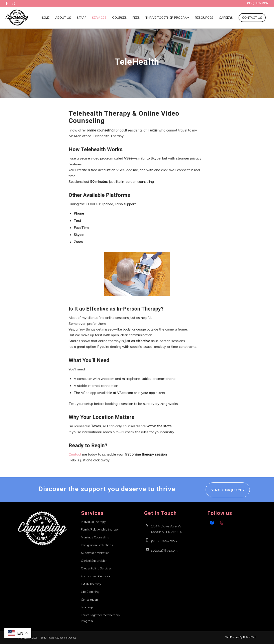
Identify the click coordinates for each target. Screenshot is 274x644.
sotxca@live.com (164, 550)
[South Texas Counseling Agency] (17, 18)
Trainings (87, 607)
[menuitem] (45, 18)
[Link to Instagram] (13, 3)
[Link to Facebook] (7, 3)
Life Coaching (90, 592)
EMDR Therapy (91, 584)
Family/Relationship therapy (100, 529)
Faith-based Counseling (97, 576)
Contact (78, 447)
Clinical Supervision (94, 561)
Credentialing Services (96, 568)
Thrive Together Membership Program (100, 618)
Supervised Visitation (95, 553)
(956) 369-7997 (164, 541)
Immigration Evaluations (97, 545)
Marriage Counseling (95, 537)
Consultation (89, 600)
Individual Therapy (93, 522)
